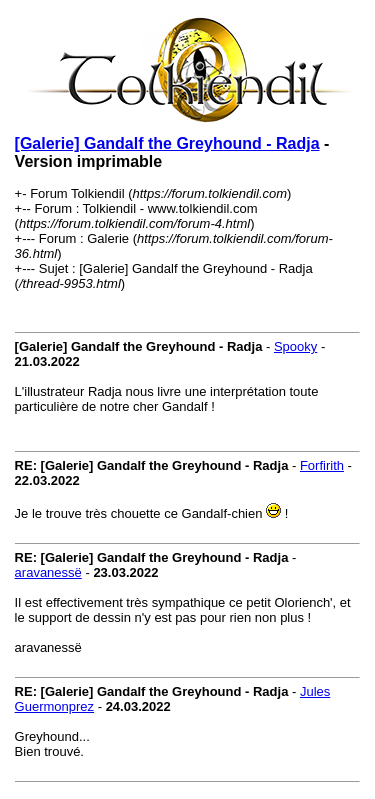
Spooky (295, 346)
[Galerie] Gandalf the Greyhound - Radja (167, 143)
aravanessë (48, 572)
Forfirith (322, 465)
